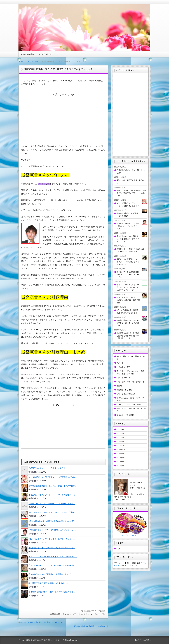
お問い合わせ (47, 54)
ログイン (120, 549)
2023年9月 (121, 429)
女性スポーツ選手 (124, 378)
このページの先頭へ (143, 640)
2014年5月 (121, 462)
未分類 (119, 386)
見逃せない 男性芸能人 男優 (129, 404)
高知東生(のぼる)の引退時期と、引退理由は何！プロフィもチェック (44, 622)
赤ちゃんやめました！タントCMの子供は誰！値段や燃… (52, 565)
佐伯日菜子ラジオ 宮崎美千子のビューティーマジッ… (52, 548)
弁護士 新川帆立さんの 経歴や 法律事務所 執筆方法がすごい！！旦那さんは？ (131, 193)
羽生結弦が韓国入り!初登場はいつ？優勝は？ (90, 626)
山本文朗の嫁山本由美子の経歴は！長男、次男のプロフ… (53, 486)
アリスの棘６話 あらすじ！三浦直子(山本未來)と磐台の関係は (128, 300)
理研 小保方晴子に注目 (126, 394)
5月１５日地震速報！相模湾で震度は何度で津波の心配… (52, 521)
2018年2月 (121, 445)
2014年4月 (121, 466)
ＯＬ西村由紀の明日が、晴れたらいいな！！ (47, 640)
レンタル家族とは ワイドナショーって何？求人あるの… (53, 477)
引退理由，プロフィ (91, 611)
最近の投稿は (29, 54)
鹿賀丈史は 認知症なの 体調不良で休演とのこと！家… (52, 592)
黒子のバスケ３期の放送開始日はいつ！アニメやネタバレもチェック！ (128, 275)
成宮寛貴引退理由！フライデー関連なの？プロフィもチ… (53, 530)
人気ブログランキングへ (131, 535)
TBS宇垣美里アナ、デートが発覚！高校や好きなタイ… (52, 539)
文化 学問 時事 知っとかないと (130, 382)
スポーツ (120, 363)
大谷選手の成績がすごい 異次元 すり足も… (48, 468)
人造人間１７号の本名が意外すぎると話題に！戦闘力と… (53, 557)
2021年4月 (121, 433)
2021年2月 (121, 437)
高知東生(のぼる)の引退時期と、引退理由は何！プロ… (51, 574)
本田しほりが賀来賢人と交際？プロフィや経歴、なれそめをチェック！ (128, 262)
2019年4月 (121, 442)
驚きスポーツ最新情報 (125, 415)
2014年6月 (121, 458)
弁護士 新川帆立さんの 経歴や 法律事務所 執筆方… (52, 504)
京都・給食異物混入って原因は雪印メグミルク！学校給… (53, 512)
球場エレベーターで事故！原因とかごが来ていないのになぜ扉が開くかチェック (128, 287)
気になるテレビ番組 (124, 390)
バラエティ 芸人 (33, 61)
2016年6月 (121, 454)
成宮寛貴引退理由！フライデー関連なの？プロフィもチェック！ (128, 226)
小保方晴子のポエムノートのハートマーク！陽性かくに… (53, 495)
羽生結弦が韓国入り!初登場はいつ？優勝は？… (48, 583)
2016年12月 (121, 450)
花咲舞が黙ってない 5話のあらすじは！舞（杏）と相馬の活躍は (128, 323)
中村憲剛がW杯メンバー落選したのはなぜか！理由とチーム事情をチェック (128, 336)
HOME (21, 61)
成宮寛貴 (102, 611)
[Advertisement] (63, 119)
